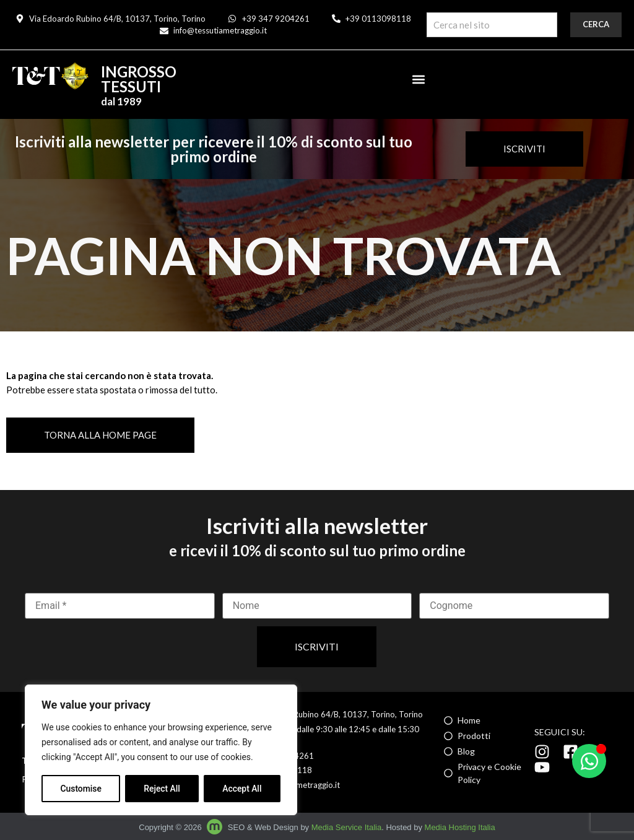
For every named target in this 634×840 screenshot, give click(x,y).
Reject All (162, 789)
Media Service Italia (346, 827)
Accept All (242, 789)
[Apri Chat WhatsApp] (589, 761)
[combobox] (492, 25)
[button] (418, 79)
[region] (161, 750)
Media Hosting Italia (460, 827)
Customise (81, 789)
